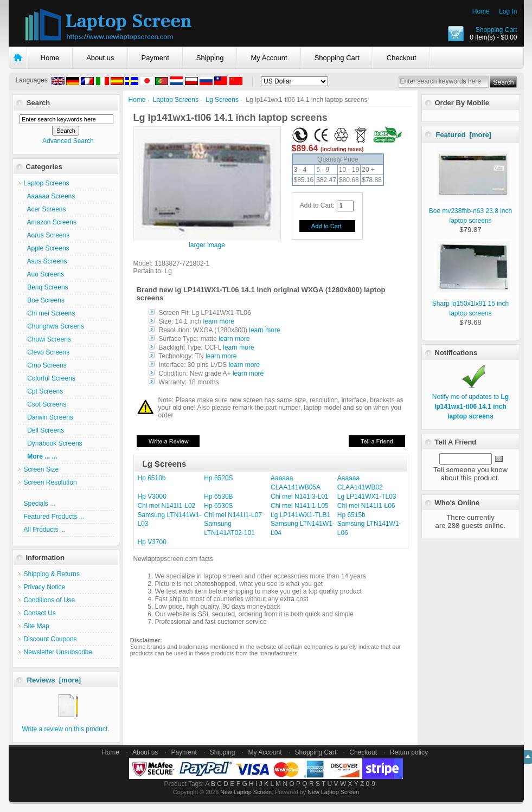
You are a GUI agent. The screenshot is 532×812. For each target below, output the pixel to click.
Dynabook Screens (53, 443)
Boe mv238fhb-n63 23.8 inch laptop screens (470, 211)
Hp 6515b (351, 515)
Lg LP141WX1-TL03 (367, 497)
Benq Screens (46, 287)
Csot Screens (45, 404)
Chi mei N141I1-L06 (366, 506)
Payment (155, 58)
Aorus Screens (47, 235)
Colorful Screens (50, 378)
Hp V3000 (152, 497)
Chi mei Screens (50, 313)
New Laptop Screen (246, 792)
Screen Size (41, 469)
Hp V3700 (152, 542)
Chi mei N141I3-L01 (300, 497)
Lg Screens (222, 100)
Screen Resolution (50, 482)
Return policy (409, 752)
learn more (219, 321)
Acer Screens (45, 209)
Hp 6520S (218, 478)
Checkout (402, 58)
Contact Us (40, 613)
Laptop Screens (176, 100)
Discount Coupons (50, 639)
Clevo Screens (47, 352)
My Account (269, 58)
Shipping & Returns (52, 574)
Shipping (210, 58)
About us (100, 58)
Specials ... (40, 504)
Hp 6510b (152, 478)
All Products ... (45, 530)
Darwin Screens (49, 417)
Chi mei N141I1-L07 (233, 515)
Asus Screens (46, 261)
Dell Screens (44, 430)
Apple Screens (47, 248)
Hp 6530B (218, 497)
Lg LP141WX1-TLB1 (300, 515)
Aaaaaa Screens (50, 196)
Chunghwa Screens (54, 326)
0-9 (371, 784)
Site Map (37, 626)
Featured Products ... (54, 517)
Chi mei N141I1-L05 (300, 506)
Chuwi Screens (47, 339)
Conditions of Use (50, 600)
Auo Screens (44, 274)
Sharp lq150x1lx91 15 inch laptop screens (471, 304)
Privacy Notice (45, 587)
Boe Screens (44, 300)
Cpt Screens (44, 391)
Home (481, 11)
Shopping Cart (496, 30)
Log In (508, 11)
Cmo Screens (45, 365)
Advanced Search (68, 141)
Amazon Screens (50, 222)
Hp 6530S (218, 506)
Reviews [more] (54, 680)
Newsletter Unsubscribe (58, 652)
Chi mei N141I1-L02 (167, 506)
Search (38, 103)
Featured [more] (464, 135)
